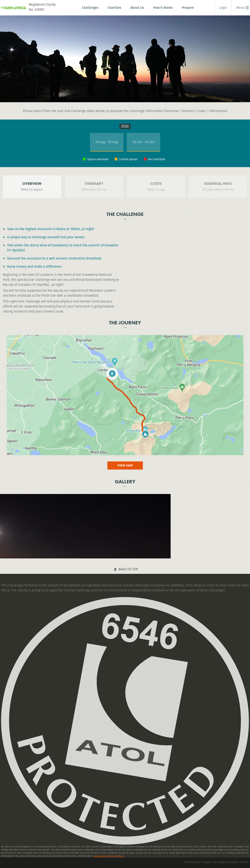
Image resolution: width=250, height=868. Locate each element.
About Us (137, 8)
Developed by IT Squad (197, 862)
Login (223, 8)
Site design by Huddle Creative (230, 862)
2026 (125, 126)
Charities (114, 8)
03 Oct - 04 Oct (143, 142)
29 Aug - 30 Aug (107, 142)
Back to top (128, 569)
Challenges (90, 8)
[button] (240, 8)
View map (125, 465)
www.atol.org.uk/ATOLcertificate (109, 856)
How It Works (163, 8)
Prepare (188, 8)
